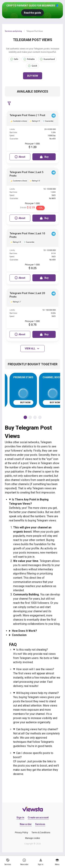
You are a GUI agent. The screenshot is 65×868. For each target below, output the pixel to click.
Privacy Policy (21, 833)
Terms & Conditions (41, 833)
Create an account (38, 818)
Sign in (20, 818)
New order (26, 824)
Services (40, 824)
